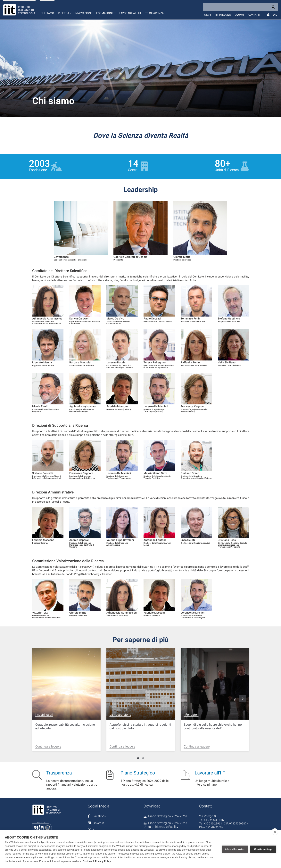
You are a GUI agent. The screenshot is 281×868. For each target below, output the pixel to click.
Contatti (254, 15)
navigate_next (243, 699)
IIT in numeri (223, 15)
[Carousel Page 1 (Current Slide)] (138, 758)
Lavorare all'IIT (130, 13)
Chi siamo (47, 13)
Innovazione (83, 13)
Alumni (240, 15)
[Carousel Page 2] (143, 758)
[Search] (241, 7)
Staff (208, 15)
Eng (275, 15)
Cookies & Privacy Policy (97, 861)
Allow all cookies (235, 849)
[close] (275, 832)
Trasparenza (154, 13)
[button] (64, 10)
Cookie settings (263, 849)
